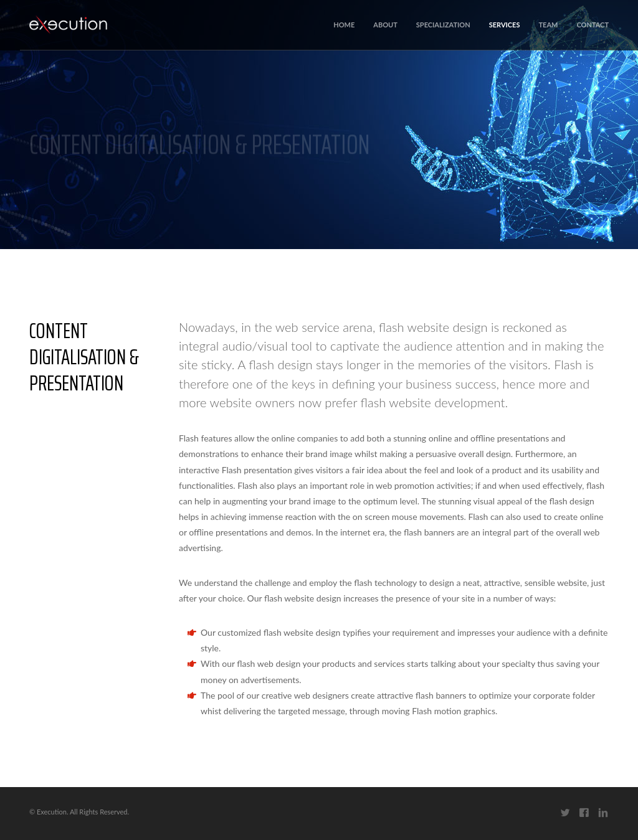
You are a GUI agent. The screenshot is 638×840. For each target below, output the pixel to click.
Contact (593, 25)
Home (344, 25)
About (385, 25)
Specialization (443, 25)
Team (548, 25)
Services (505, 25)
